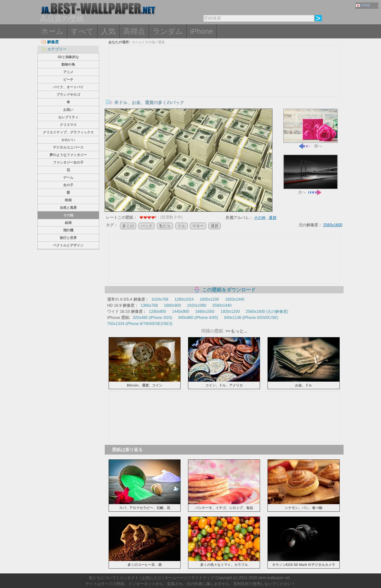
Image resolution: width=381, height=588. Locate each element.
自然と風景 (68, 208)
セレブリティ (68, 117)
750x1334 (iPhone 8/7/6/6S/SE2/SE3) (140, 324)
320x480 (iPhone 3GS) (152, 318)
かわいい (68, 140)
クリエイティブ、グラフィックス (68, 132)
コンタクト (129, 578)
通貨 (161, 42)
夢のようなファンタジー (68, 155)
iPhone (202, 31)
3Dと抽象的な (68, 57)
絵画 (68, 223)
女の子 (68, 185)
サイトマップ (203, 578)
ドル (182, 226)
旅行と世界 (68, 238)
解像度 (50, 42)
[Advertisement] (224, 82)
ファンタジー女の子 (68, 162)
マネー (198, 226)
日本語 (363, 5)
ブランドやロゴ (68, 95)
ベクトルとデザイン (68, 245)
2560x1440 (222, 305)
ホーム (52, 31)
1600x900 (172, 305)
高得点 (134, 31)
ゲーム (68, 177)
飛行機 (68, 230)
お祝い (68, 110)
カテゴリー (54, 49)
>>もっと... (236, 331)
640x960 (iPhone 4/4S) (198, 318)
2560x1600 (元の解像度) (267, 312)
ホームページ (176, 578)
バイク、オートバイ (68, 87)
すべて (82, 31)
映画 (68, 200)
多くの (128, 226)
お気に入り (152, 578)
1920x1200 (230, 312)
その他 (68, 215)
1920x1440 (235, 299)
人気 (108, 31)
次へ (311, 174)
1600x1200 (209, 299)
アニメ (68, 72)
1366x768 (149, 305)
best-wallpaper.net (274, 578)
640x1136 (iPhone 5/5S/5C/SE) (251, 318)
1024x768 (160, 299)
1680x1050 (205, 312)
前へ (311, 128)
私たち (165, 226)
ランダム (168, 31)
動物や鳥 (68, 64)
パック (147, 226)
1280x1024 (184, 299)
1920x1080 (197, 305)
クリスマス (68, 125)
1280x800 (157, 312)
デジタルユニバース (68, 147)
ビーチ (68, 79)
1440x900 (181, 312)
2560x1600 (333, 225)
